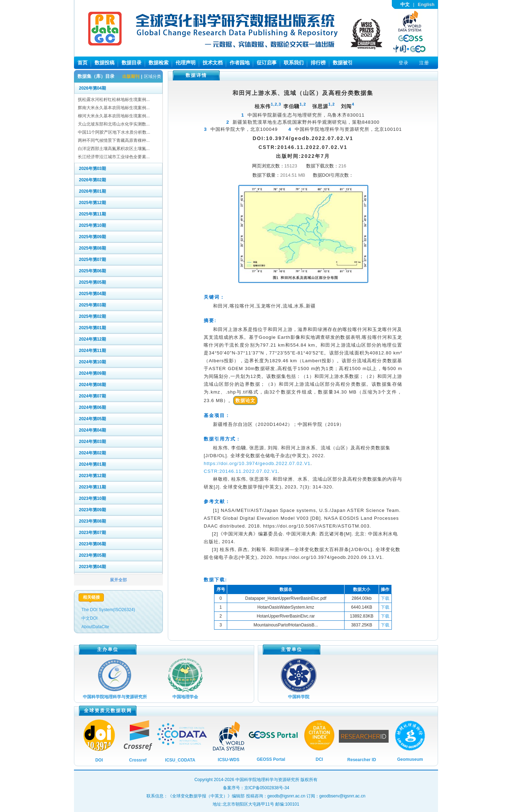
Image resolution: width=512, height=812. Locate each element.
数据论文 (245, 400)
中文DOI (89, 618)
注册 (424, 63)
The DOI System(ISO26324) (108, 610)
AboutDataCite (95, 627)
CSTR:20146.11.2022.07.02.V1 (241, 471)
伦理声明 (186, 63)
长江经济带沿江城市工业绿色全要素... (114, 157)
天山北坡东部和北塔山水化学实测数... (114, 124)
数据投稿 (105, 63)
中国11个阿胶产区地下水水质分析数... (114, 132)
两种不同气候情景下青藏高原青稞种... (114, 140)
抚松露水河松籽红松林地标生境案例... (114, 100)
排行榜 (318, 63)
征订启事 (267, 63)
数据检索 (159, 63)
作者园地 (240, 63)
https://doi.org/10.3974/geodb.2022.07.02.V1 (257, 463)
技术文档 (213, 63)
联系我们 (294, 63)
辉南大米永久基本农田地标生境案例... (114, 108)
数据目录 (132, 63)
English (426, 4)
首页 (82, 63)
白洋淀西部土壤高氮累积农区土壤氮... (114, 149)
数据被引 (343, 63)
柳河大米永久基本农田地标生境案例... (114, 116)
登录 (404, 63)
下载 (385, 598)
